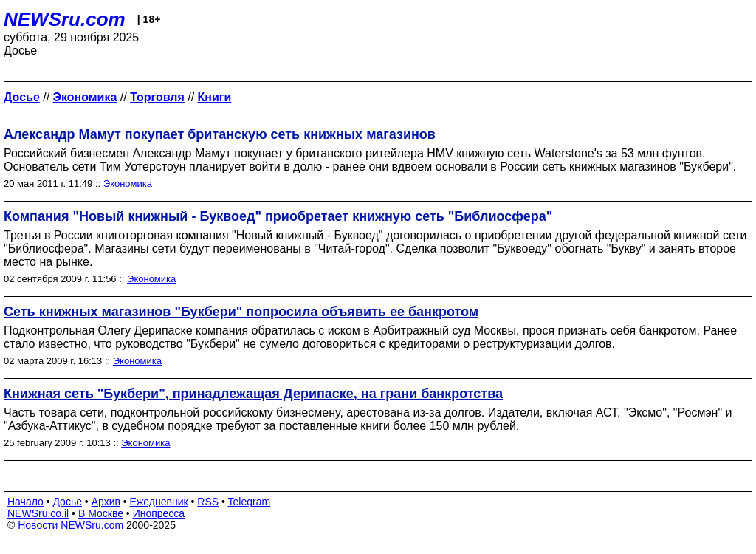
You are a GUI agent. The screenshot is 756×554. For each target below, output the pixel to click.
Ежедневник (159, 502)
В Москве (101, 513)
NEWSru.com (65, 19)
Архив (106, 502)
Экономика (128, 184)
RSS (208, 502)
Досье (67, 502)
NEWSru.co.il (38, 513)
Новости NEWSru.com (71, 525)
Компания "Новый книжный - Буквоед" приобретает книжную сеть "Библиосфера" (278, 216)
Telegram (250, 502)
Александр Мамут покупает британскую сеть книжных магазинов (220, 134)
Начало (25, 502)
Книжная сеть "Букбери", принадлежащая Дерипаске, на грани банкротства (253, 394)
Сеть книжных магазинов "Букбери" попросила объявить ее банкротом (241, 312)
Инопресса (159, 513)
